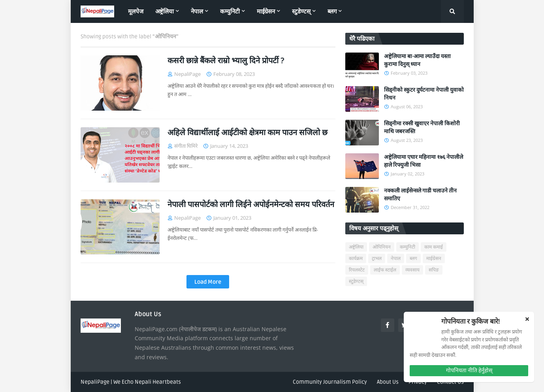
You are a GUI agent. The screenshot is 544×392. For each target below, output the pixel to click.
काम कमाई (434, 247)
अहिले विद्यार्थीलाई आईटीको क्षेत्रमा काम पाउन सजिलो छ (248, 133)
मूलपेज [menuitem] (136, 11)
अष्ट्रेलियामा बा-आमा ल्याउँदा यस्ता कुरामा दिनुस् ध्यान (417, 60)
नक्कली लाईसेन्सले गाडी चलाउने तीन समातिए (420, 195)
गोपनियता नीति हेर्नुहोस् (469, 370)
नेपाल (396, 259)
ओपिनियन (382, 247)
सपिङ (434, 270)
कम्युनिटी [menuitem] (230, 11)
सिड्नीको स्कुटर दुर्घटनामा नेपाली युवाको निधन (424, 94)
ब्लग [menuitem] (332, 11)
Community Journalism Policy (330, 382)
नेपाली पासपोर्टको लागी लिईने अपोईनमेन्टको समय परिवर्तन (251, 205)
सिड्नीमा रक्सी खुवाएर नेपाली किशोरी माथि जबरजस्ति (422, 127)
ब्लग (413, 259)
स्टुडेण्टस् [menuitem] (301, 11)
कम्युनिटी (408, 247)
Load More (208, 282)
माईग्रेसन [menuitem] (266, 11)
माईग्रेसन (434, 259)
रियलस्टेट (357, 270)
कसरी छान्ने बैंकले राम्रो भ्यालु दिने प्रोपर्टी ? (226, 61)
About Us (388, 382)
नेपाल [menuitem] (197, 11)
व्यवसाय (412, 270)
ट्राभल (377, 259)
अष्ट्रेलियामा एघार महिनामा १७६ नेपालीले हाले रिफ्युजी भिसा (424, 161)
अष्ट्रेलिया (356, 247)
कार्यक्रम (356, 259)
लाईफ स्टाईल (385, 270)
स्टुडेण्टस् (356, 282)
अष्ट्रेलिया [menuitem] (165, 11)
